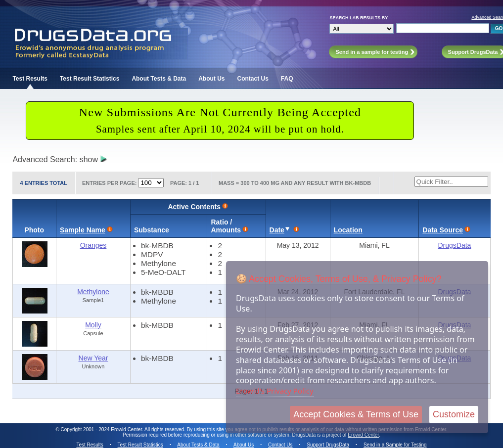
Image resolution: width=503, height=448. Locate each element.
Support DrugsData (328, 445)
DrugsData (454, 245)
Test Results (30, 79)
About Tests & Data (159, 79)
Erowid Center (363, 435)
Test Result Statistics (90, 79)
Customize (454, 414)
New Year (93, 358)
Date (277, 230)
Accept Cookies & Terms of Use (356, 414)
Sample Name (83, 230)
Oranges (93, 245)
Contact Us (253, 79)
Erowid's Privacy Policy (275, 391)
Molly (93, 325)
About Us (211, 79)
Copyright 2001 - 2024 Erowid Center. (102, 429)
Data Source (443, 230)
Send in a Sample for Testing (395, 445)
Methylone (93, 292)
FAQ (287, 79)
